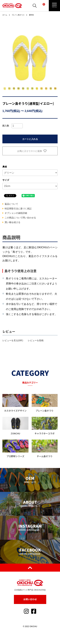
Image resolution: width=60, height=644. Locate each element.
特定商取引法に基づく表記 (18, 209)
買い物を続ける (12, 222)
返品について (11, 204)
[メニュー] (54, 6)
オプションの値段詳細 (16, 213)
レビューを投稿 (36, 340)
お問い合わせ (30, 599)
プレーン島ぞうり (18, 15)
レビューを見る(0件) (13, 340)
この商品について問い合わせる (20, 218)
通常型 (31, 15)
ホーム (5, 15)
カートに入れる (30, 139)
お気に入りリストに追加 (30, 151)
